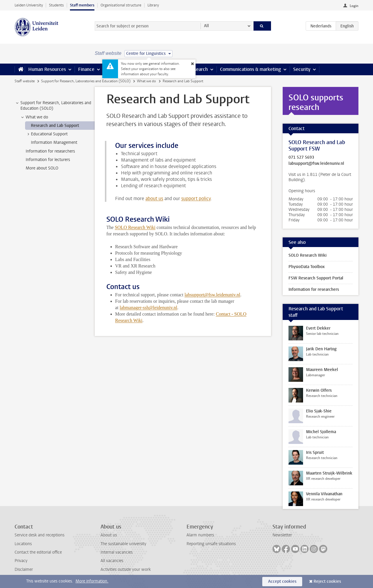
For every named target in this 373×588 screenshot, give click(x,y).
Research (198, 69)
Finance (86, 69)
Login (354, 6)
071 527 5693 (301, 157)
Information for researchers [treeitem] (50, 151)
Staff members (82, 5)
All (206, 26)
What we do (146, 81)
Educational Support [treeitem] (46, 134)
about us (154, 198)
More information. (92, 581)
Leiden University (29, 5)
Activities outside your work (126, 569)
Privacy (21, 561)
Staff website (25, 81)
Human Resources (47, 69)
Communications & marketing (250, 69)
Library (153, 5)
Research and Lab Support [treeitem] (55, 126)
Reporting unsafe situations (211, 544)
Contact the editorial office (38, 552)
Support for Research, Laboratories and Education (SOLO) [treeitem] (53, 106)
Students (56, 5)
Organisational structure (121, 5)
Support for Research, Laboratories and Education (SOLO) (86, 81)
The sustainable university (123, 544)
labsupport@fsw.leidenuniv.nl (212, 295)
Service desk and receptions (39, 535)
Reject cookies (327, 581)
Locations (23, 544)
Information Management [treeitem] (54, 142)
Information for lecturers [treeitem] (48, 160)
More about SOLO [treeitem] (42, 168)
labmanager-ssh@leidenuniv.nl (149, 308)
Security (302, 69)
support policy (196, 198)
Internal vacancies (117, 552)
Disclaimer (24, 569)
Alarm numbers (200, 535)
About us (109, 535)
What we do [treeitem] (34, 117)
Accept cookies (282, 581)
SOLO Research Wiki (135, 227)
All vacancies (112, 561)
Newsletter (282, 535)
